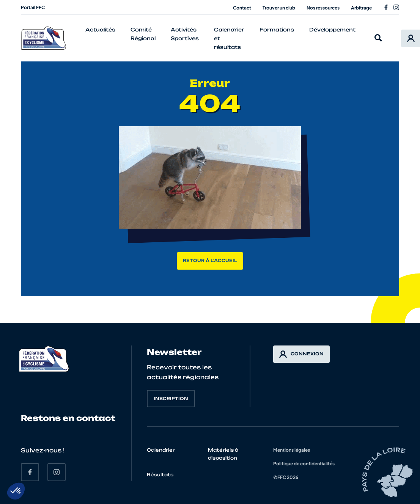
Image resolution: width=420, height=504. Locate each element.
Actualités (100, 30)
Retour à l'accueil (210, 261)
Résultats (160, 475)
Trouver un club (279, 8)
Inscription (171, 399)
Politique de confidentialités (304, 464)
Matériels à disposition (223, 454)
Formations (277, 30)
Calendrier (161, 450)
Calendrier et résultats (229, 38)
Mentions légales (292, 450)
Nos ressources (323, 8)
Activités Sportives (185, 34)
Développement (332, 30)
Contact (242, 8)
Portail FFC (33, 7)
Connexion (301, 354)
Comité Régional (143, 34)
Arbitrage (361, 8)
